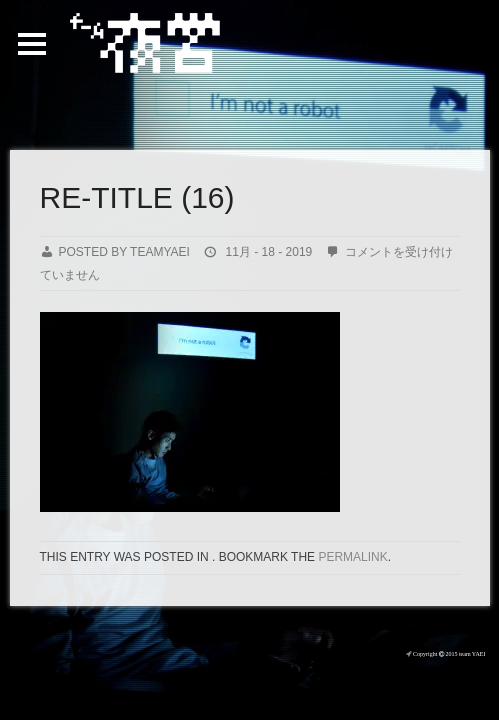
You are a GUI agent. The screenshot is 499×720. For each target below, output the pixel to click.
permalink (352, 557)
